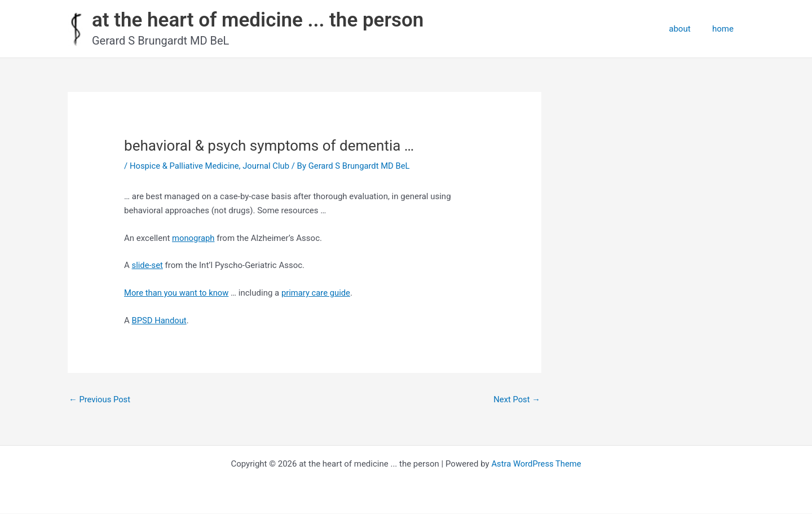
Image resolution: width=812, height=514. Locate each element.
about (687, 29)
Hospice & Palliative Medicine (185, 166)
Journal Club (268, 166)
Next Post (517, 399)
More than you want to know (177, 293)
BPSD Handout (160, 320)
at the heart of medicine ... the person (258, 20)
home (725, 29)
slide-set (148, 265)
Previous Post (100, 399)
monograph (194, 238)
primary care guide (318, 293)
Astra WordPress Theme (536, 464)
